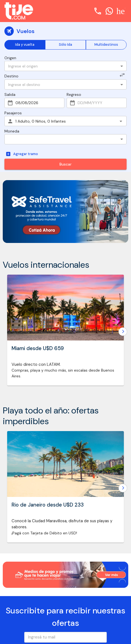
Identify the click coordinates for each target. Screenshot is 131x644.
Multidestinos (106, 45)
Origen (10, 58)
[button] (65, 139)
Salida (10, 94)
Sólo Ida (65, 45)
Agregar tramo (22, 154)
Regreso (74, 94)
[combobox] (62, 66)
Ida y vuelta (25, 45)
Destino (11, 76)
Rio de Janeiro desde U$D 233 (48, 505)
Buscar (65, 164)
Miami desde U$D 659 (38, 348)
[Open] (122, 66)
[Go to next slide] (123, 332)
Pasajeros (13, 113)
